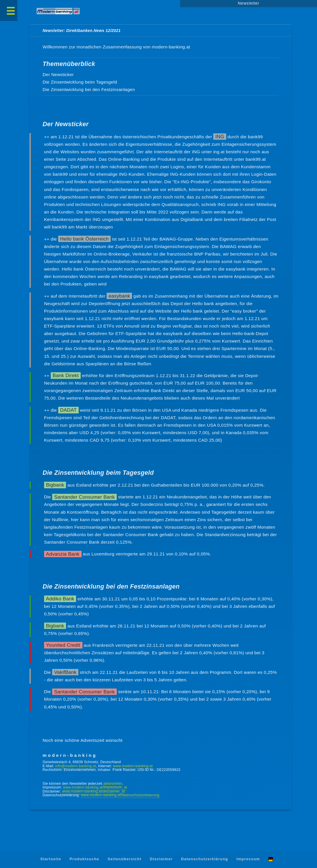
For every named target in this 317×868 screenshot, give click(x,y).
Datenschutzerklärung (204, 859)
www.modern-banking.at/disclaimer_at (93, 791)
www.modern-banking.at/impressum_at (95, 787)
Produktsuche (85, 859)
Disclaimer (161, 859)
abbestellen (113, 784)
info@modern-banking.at (76, 766)
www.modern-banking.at (133, 766)
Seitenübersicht (124, 859)
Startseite (51, 859)
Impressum (248, 859)
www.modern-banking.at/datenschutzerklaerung (120, 795)
